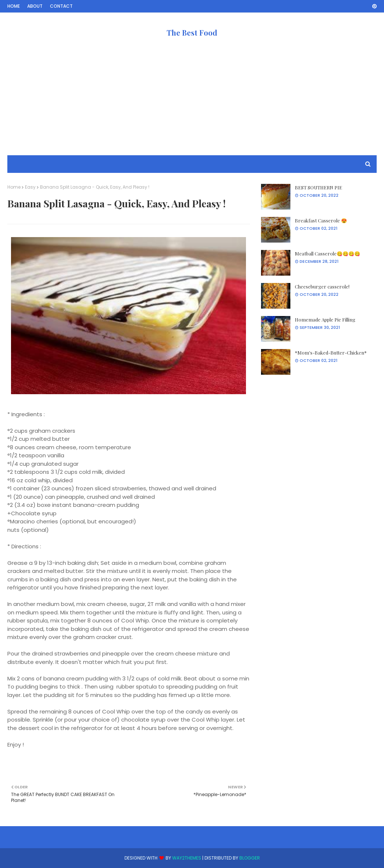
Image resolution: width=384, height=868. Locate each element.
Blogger (250, 858)
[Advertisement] (192, 104)
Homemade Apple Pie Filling (325, 319)
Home (14, 6)
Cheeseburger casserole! (322, 286)
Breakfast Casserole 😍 (321, 220)
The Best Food (192, 32)
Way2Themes (187, 858)
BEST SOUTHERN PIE (318, 187)
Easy (30, 187)
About (35, 6)
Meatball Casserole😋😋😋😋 (327, 253)
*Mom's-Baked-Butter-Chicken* (331, 353)
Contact (61, 6)
